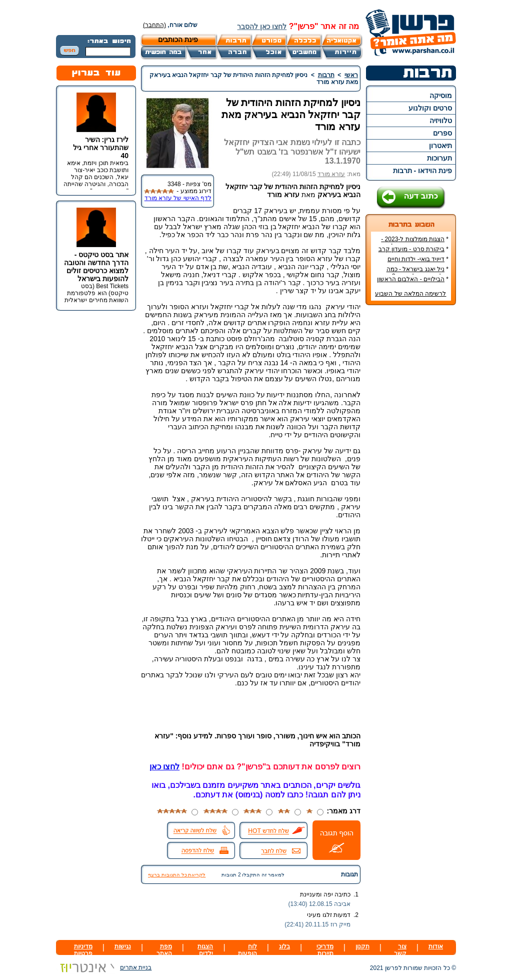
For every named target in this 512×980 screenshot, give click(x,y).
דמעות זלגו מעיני (329, 915)
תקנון (362, 946)
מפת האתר (164, 950)
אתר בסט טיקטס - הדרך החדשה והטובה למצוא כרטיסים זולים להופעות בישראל (96, 267)
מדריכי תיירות (325, 950)
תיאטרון (440, 146)
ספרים (442, 133)
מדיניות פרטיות (83, 950)
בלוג (284, 946)
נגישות (123, 946)
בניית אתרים (104, 967)
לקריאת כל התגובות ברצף (177, 875)
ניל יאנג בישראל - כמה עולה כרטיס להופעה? (417, 273)
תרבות (326, 75)
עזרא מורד (331, 174)
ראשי (351, 75)
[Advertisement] (411, 462)
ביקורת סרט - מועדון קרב (411, 249)
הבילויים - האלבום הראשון (411, 279)
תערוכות (439, 158)
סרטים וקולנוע (430, 108)
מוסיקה (441, 96)
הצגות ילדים (205, 950)
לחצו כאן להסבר (262, 27)
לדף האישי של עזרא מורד (178, 198)
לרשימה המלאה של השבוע (410, 294)
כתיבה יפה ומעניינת (325, 894)
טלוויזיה (441, 121)
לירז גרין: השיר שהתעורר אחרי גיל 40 (101, 148)
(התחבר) (154, 25)
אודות (436, 946)
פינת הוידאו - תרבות (422, 171)
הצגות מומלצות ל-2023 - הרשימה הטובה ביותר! (415, 243)
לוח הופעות (247, 950)
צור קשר (400, 950)
